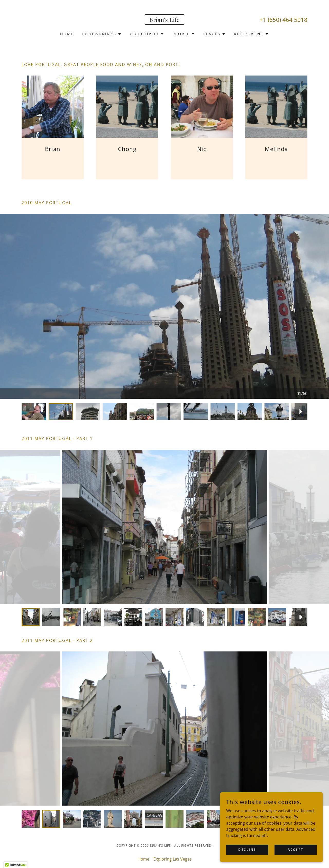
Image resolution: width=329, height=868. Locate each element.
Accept (295, 850)
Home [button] (143, 859)
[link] (164, 20)
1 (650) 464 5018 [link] (285, 20)
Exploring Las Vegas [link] (173, 859)
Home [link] (67, 34)
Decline (247, 850)
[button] (102, 34)
